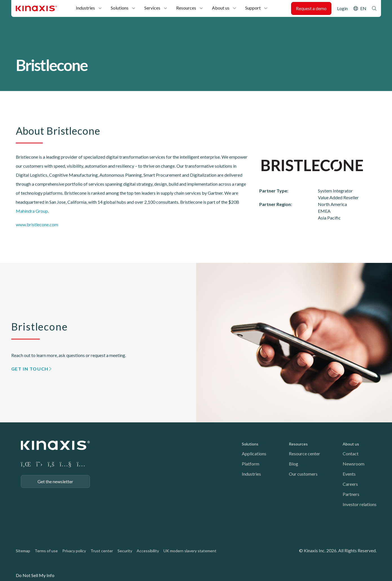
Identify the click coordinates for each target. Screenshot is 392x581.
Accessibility (148, 551)
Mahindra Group (32, 211)
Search (374, 8)
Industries (85, 8)
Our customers (303, 474)
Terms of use (46, 551)
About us (221, 8)
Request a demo (311, 8)
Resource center (304, 454)
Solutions (120, 8)
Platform (251, 464)
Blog (294, 464)
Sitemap (23, 551)
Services (152, 8)
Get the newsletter (55, 481)
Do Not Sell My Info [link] (35, 575)
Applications (254, 454)
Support (253, 8)
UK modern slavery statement (190, 551)
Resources (186, 8)
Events (349, 474)
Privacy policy (74, 551)
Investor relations (360, 504)
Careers (350, 484)
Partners (351, 494)
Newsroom (354, 464)
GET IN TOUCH (30, 369)
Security (125, 551)
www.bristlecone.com (37, 224)
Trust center (102, 551)
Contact (351, 454)
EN (363, 8)
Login (342, 8)
